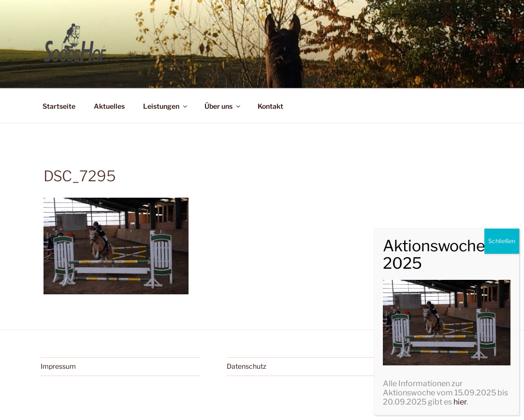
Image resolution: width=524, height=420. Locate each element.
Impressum (58, 366)
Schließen (502, 364)
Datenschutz (247, 366)
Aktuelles (109, 106)
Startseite (59, 106)
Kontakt (270, 106)
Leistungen (166, 106)
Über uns (223, 106)
